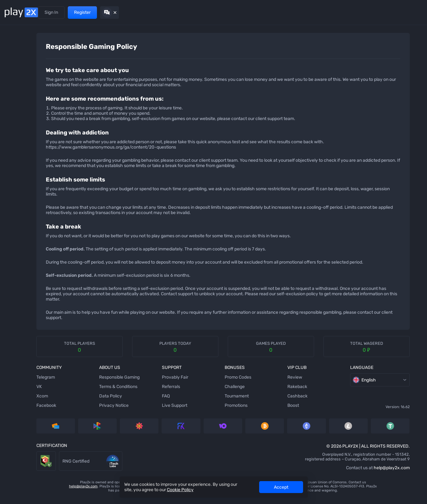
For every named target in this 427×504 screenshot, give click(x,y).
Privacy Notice (99, 411)
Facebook (43, 411)
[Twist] (14, 279)
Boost (242, 411)
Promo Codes (199, 383)
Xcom (39, 401)
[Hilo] (14, 141)
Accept (281, 487)
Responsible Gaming (104, 383)
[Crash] (14, 228)
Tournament (197, 401)
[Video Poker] (14, 216)
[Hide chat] (413, 13)
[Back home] (21, 12)
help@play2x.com (316, 473)
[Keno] (14, 153)
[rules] (389, 43)
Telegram (42, 383)
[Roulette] (14, 266)
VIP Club (131, 12)
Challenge (195, 392)
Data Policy (95, 401)
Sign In (355, 12)
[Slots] (14, 91)
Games (52, 12)
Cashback (246, 401)
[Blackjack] (14, 178)
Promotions (102, 12)
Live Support (147, 411)
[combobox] (408, 43)
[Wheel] (14, 166)
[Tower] (14, 78)
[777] (14, 241)
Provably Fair (148, 383)
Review (244, 383)
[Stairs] (14, 103)
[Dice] (14, 53)
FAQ (139, 401)
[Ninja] (14, 66)
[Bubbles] (14, 116)
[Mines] (14, 40)
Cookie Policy (180, 490)
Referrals (75, 12)
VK (36, 392)
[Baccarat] (14, 203)
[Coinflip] (14, 191)
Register (386, 12)
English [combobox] (311, 385)
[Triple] (14, 254)
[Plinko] (14, 128)
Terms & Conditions (103, 392)
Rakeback (246, 392)
